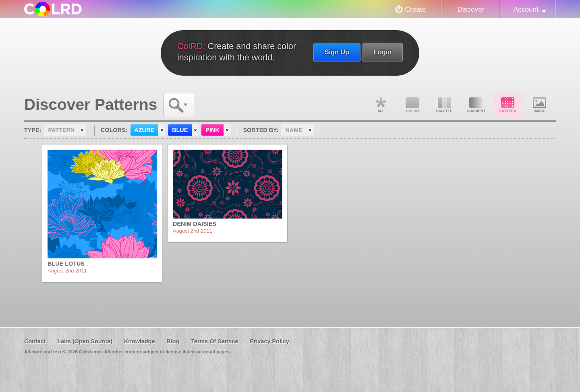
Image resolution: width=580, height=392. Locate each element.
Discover (471, 9)
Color (412, 105)
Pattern (508, 105)
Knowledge (140, 341)
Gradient (476, 105)
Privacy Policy (269, 341)
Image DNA (540, 105)
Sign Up (337, 52)
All (381, 105)
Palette (444, 105)
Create (416, 9)
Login (383, 52)
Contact (35, 341)
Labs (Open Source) (85, 341)
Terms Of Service (214, 341)
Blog (173, 341)
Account (526, 9)
